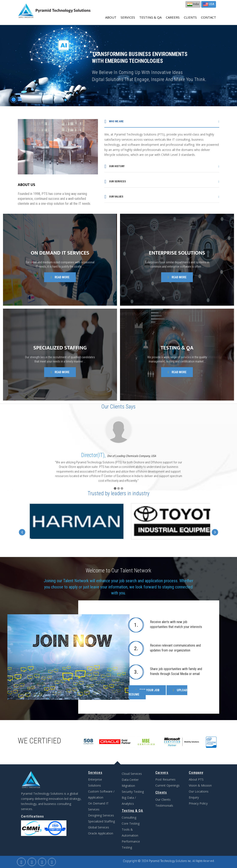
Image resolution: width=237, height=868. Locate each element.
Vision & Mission (200, 785)
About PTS (196, 779)
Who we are (114, 122)
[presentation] (22, 532)
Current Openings (167, 785)
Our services (115, 182)
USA (209, 4)
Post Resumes (165, 779)
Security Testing (133, 792)
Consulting (129, 817)
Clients (190, 17)
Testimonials (164, 805)
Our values (114, 197)
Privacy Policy (198, 803)
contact (208, 17)
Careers (173, 17)
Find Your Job (147, 690)
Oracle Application (101, 833)
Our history (114, 166)
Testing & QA (150, 17)
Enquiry (194, 797)
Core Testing (131, 823)
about (111, 17)
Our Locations (199, 791)
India (193, 4)
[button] (115, 488)
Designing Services (101, 815)
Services (128, 17)
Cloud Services (132, 774)
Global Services (99, 827)
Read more (60, 277)
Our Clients (163, 799)
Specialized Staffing (101, 821)
